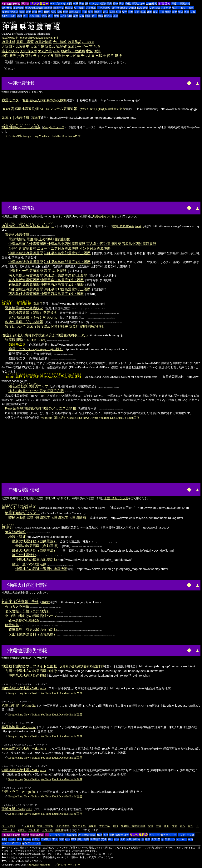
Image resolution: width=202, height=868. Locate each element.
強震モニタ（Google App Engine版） (36, 349)
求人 (55, 839)
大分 (94, 16)
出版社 (101, 56)
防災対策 (143, 8)
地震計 (48, 8)
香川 (51, 16)
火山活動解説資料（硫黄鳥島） (33, 634)
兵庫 (187, 12)
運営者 (25, 4)
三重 (162, 12)
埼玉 (78, 12)
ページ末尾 (88, 42)
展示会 (27, 839)
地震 (148, 839)
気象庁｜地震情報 (15, 118)
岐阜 (143, 12)
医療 (109, 4)
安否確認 (154, 8)
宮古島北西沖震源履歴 (104, 244)
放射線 (6, 12)
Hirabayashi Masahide (38, 865)
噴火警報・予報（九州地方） (27, 611)
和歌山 (6, 16)
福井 (124, 12)
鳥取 (13, 16)
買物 (116, 4)
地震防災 (75, 42)
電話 (67, 839)
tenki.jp (139, 226)
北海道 (14, 12)
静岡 (149, 12)
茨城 (59, 12)
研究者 (116, 8)
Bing (35, 136)
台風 (128, 4)
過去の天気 (10, 51)
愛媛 (57, 16)
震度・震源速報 (181, 4)
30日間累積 (59, 518)
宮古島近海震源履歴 (24, 280)
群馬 (72, 12)
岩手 (28, 12)
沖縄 (116, 16)
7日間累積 (42, 518)
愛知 (155, 12)
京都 (174, 12)
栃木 (66, 12)
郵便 (74, 839)
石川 (118, 12)
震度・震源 (25, 42)
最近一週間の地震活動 (29, 564)
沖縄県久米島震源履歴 (26, 271)
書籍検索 (72, 835)
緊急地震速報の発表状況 (24, 308)
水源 (89, 51)
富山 (112, 12)
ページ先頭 (8, 826)
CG (47, 835)
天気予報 (37, 47)
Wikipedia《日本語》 (54, 418)
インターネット (32, 843)
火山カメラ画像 (17, 607)
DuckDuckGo (59, 136)
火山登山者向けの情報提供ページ (31, 616)
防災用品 (166, 8)
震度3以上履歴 (55, 271)
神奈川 (98, 12)
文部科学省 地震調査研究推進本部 (82, 666)
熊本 (88, 16)
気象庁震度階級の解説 (86, 327)
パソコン (94, 4)
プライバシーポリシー (67, 865)
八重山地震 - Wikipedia (19, 705)
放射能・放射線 (73, 51)
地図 (69, 4)
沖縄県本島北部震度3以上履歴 (67, 253)
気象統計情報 (15, 532)
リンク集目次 (39, 4)
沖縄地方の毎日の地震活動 (36, 560)
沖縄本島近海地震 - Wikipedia (24, 770)
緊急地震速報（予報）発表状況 (33, 317)
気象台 (50, 47)
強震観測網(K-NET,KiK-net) (26, 340)
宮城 (35, 12)
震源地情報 (17, 239)
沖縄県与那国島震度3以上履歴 (67, 289)
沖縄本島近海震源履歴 (26, 253)
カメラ (6, 843)
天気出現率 (28, 51)
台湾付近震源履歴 (22, 248)
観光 (13, 56)
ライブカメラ (58, 4)
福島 (53, 12)
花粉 (56, 51)
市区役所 (46, 839)
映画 (19, 839)
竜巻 (97, 47)
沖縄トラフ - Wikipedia (19, 792)
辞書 (93, 835)
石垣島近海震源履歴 (24, 285)
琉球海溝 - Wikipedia (17, 809)
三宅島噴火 (104, 8)
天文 (82, 4)
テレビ (182, 835)
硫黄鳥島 (12, 625)
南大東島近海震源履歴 (26, 275)
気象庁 (36, 118)
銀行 (118, 56)
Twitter (94, 418)
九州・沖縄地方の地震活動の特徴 (31, 671)
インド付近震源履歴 (95, 248)
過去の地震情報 (17, 235)
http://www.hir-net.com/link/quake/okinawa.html (30, 38)
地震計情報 (43, 42)
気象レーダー (78, 47)
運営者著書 (37, 835)
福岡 (69, 16)
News (86, 418)
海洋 (97, 51)
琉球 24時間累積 (21, 518)
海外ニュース (169, 835)
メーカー (181, 839)
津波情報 (7, 8)
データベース (57, 835)
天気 (122, 4)
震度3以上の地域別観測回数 (48, 239)
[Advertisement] (50, 83)
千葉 (84, 12)
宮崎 (100, 16)
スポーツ (170, 839)
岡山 (26, 16)
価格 (106, 835)
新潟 (106, 12)
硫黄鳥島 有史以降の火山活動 (33, 630)
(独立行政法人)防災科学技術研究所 (44, 100)
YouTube (44, 136)
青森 (22, 12)
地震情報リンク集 (104, 217)
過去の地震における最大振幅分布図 (36, 391)
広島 (32, 16)
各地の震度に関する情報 (24, 322)
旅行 (110, 839)
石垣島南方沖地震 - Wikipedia (24, 749)
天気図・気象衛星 (15, 47)
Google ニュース (54, 127)
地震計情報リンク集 (116, 498)
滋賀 (168, 12)
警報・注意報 (45, 826)
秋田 (41, 12)
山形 (47, 12)
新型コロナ (138, 4)
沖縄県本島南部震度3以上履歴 (67, 262)
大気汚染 (45, 51)
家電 (190, 839)
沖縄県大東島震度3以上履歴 (65, 275)
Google (27, 136)
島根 (19, 16)
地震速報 (8, 42)
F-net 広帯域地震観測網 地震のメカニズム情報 (41, 408)
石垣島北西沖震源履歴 (139, 244)
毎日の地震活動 (24, 555)
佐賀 (75, 16)
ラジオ (190, 835)
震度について (15, 327)
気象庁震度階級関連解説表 (47, 327)
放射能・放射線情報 (133, 826)
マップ (28, 386)
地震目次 (164, 4)
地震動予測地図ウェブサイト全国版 (29, 666)
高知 (63, 16)
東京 (91, 12)
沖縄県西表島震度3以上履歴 (62, 294)
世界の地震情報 (34, 8)
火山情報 (79, 8)
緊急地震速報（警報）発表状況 (33, 313)
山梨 (131, 12)
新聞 (4, 839)
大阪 (180, 12)
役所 (110, 56)
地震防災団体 (128, 8)
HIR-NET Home (11, 4)
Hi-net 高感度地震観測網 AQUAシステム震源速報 (39, 109)
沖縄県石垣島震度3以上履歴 (62, 285)
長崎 (82, 16)
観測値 (62, 47)
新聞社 (60, 56)
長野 (137, 12)
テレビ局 (73, 56)
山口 (38, 16)
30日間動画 (77, 518)
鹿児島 (108, 16)
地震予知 (59, 8)
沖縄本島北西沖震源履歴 (66, 244)
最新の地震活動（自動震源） (34, 541)
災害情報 (18, 8)
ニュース (154, 835)
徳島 (44, 16)
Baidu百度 (74, 136)
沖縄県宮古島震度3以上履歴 (62, 280)
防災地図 (91, 8)
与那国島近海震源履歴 (26, 289)
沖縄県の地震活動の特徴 (27, 675)
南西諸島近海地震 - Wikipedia (24, 688)
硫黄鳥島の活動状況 (24, 620)
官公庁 (36, 839)
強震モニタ (10, 100)
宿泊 (29, 56)
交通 (75, 4)
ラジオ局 (88, 56)
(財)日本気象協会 (123, 226)
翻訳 (99, 835)
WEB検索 (151, 4)
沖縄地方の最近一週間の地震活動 (41, 569)
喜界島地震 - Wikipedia (19, 727)
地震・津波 (17, 537)
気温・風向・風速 (183, 8)
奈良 (193, 12)
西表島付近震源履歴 (24, 294)
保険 (103, 4)
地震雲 (69, 8)
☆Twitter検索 (14, 136)
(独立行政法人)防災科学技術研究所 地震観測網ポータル (45, 335)
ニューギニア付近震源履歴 (58, 248)
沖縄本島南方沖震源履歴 (27, 244)
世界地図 (95, 839)
